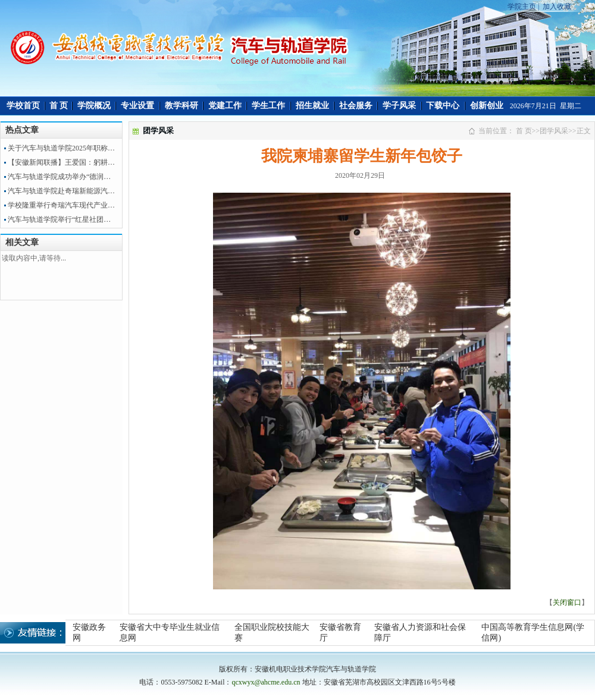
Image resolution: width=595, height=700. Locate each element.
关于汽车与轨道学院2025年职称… (61, 148)
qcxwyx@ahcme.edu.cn (266, 682)
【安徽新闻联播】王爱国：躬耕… (61, 162)
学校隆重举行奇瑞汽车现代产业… (61, 205)
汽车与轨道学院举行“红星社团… (59, 219)
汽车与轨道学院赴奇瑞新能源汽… (61, 191)
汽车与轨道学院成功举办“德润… (59, 177)
